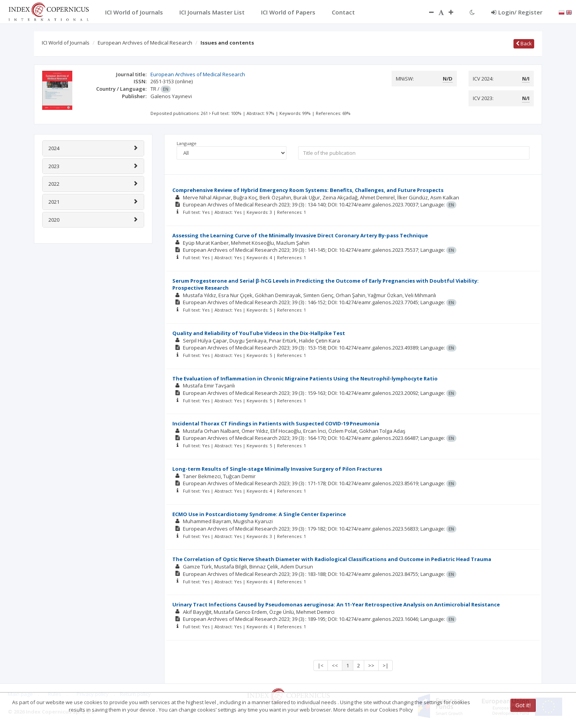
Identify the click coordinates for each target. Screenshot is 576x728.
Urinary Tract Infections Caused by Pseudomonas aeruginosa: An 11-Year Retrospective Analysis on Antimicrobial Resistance (336, 604)
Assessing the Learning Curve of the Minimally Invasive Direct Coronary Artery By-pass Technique (300, 235)
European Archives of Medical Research (145, 43)
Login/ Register (517, 12)
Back (524, 43)
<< (335, 665)
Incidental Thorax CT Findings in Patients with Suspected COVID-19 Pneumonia (276, 423)
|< (321, 665)
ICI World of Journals (66, 43)
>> (371, 665)
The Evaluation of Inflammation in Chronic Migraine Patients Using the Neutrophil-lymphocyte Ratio (305, 378)
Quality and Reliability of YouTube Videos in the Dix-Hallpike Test (259, 333)
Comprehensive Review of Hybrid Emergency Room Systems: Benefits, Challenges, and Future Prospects (308, 190)
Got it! (523, 705)
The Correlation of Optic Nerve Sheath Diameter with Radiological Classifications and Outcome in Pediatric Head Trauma (332, 559)
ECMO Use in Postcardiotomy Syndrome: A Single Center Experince (259, 514)
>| (385, 665)
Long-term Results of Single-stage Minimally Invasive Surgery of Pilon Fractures (277, 469)
